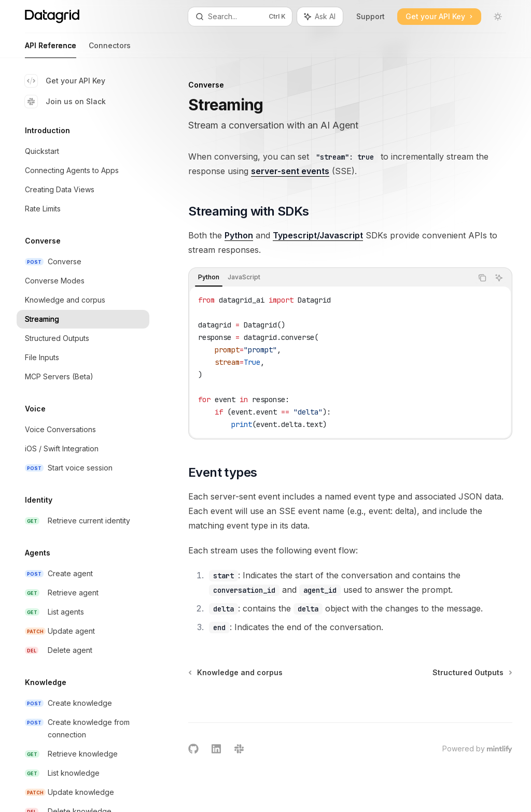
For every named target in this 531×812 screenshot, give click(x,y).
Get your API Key (65, 81)
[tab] (209, 277)
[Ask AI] (499, 278)
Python (239, 235)
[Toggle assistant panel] (320, 17)
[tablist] (331, 278)
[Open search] (240, 17)
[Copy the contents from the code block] (482, 278)
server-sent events (290, 171)
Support (371, 16)
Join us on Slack (65, 102)
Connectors (110, 49)
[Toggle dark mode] (498, 17)
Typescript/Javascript (318, 235)
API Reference (51, 49)
